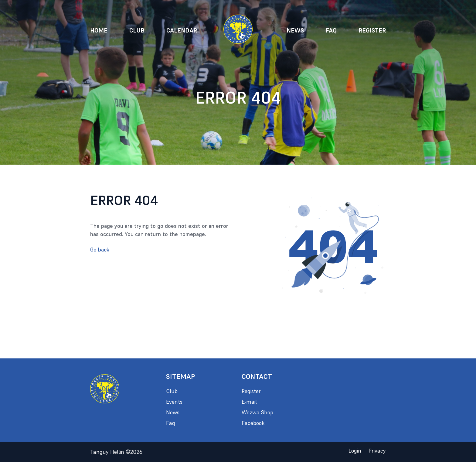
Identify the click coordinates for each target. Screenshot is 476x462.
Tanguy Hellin (116, 452)
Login (355, 451)
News (295, 30)
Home (99, 30)
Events (174, 402)
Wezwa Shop (257, 412)
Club (137, 30)
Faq (331, 30)
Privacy (377, 451)
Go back (100, 250)
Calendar (182, 30)
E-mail (249, 402)
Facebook (253, 423)
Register (372, 30)
